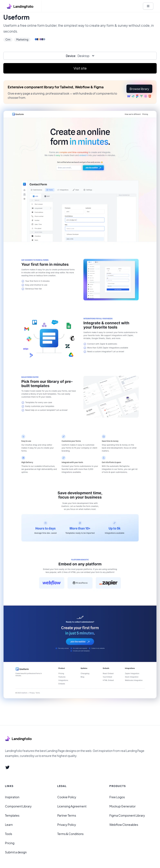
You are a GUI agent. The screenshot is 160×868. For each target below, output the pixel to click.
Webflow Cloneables (124, 825)
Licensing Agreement (72, 806)
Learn (9, 825)
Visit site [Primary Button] (80, 68)
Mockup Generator (122, 806)
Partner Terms (67, 815)
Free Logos (117, 797)
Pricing (10, 843)
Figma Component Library (127, 815)
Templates (12, 815)
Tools (9, 834)
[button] (139, 89)
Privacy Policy (67, 825)
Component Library (18, 806)
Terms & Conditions (70, 834)
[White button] (148, 6)
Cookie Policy (67, 797)
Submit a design (16, 852)
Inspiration (12, 797)
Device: (71, 56)
